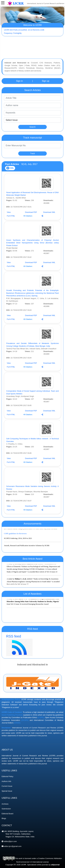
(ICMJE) (17, 736)
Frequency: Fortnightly (13, 33)
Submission (6, 822)
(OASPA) (25, 734)
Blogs (4, 832)
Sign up (46, 81)
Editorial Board (7, 827)
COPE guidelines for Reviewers (15, 536)
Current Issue (7, 800)
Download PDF (31, 212)
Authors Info (6, 795)
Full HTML (11, 216)
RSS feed (32, 645)
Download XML (49, 212)
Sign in (19, 81)
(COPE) (41, 731)
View (9, 212)
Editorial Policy (7, 790)
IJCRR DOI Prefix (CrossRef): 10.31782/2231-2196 (24, 30)
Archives (5, 818)
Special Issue (7, 805)
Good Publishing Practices (12, 729)
